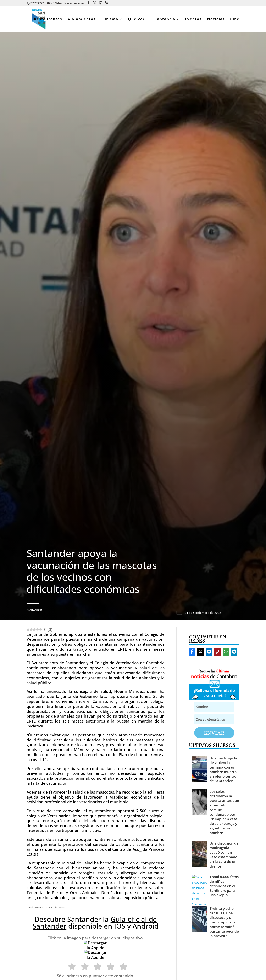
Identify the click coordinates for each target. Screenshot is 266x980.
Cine (235, 19)
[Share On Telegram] (234, 652)
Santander (34, 610)
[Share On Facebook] (192, 652)
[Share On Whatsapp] (226, 652)
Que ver (136, 19)
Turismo (110, 19)
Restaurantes (48, 19)
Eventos (193, 19)
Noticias (216, 19)
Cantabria (165, 19)
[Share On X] (201, 652)
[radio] (70, 967)
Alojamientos (82, 19)
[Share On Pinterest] (217, 652)
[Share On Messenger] (209, 652)
